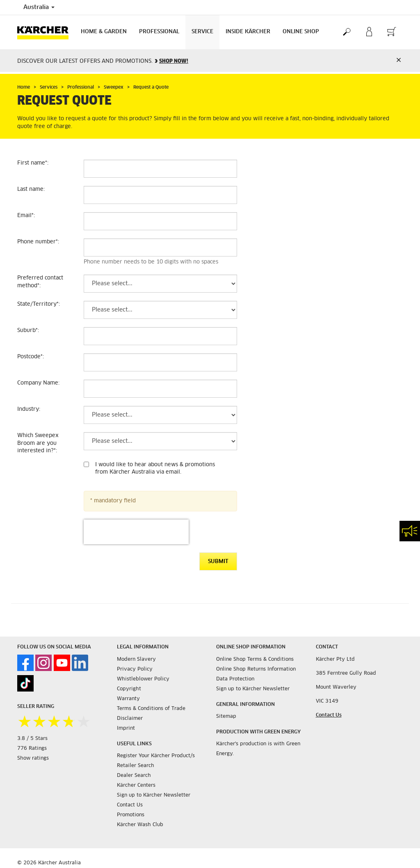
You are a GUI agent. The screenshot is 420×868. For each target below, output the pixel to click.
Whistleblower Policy (143, 679)
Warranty (128, 699)
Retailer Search (136, 766)
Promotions (131, 815)
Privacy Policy (135, 669)
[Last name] (160, 195)
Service (202, 32)
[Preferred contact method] (160, 284)
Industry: (29, 409)
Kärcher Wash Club (140, 825)
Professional (159, 32)
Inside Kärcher (248, 32)
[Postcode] (160, 362)
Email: (26, 216)
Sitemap (226, 717)
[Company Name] (160, 389)
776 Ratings (32, 749)
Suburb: (28, 331)
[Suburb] (160, 336)
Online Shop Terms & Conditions (255, 660)
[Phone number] (160, 247)
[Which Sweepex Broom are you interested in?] (160, 441)
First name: (33, 163)
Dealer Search (134, 776)
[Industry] (160, 415)
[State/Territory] (160, 310)
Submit (218, 562)
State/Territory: (39, 304)
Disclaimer (130, 719)
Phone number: (38, 242)
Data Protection (235, 679)
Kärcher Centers (136, 786)
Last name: (31, 189)
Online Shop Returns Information (256, 669)
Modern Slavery (136, 660)
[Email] (160, 221)
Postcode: (31, 357)
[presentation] (136, 532)
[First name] (160, 169)
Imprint (126, 728)
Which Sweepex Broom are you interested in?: (38, 443)
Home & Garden (104, 32)
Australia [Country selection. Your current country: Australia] (39, 7)
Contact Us (130, 805)
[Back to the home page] (46, 32)
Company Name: (38, 383)
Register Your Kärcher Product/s (156, 756)
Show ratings (33, 758)
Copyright (129, 689)
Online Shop (301, 32)
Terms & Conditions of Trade (151, 709)
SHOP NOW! (174, 61)
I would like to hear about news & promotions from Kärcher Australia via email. (155, 469)
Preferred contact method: (40, 282)
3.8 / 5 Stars (32, 739)
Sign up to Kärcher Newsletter (154, 795)
